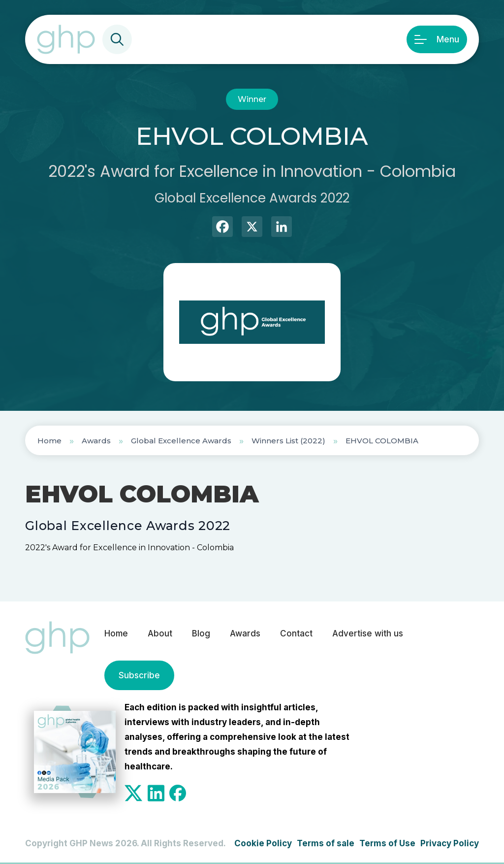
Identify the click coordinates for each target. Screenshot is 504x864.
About (160, 633)
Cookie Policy (263, 843)
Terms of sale (326, 843)
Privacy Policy (450, 843)
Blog (201, 633)
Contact (296, 633)
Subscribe (139, 675)
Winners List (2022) (288, 441)
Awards (96, 441)
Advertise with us (368, 633)
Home (49, 441)
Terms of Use (387, 843)
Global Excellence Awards (181, 441)
